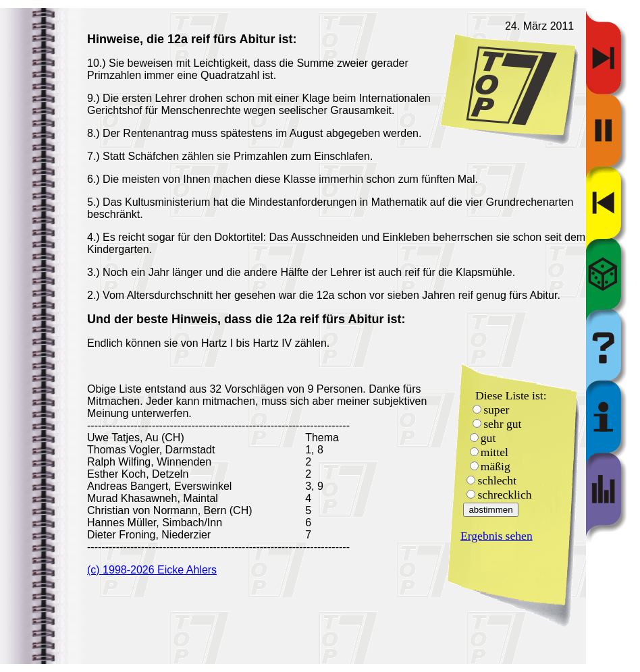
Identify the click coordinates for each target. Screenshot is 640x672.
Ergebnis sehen (497, 536)
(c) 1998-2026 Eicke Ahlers (152, 570)
